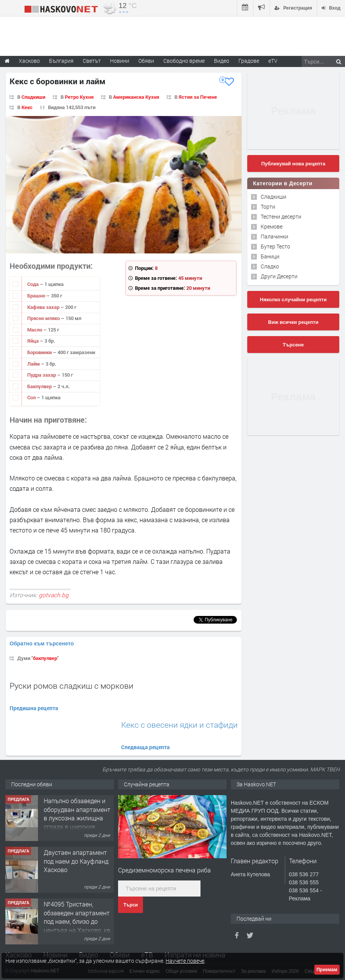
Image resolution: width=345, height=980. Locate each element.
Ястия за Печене (198, 97)
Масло (35, 330)
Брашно (37, 296)
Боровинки (40, 352)
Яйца (34, 341)
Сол (32, 397)
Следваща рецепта (145, 747)
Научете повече (185, 961)
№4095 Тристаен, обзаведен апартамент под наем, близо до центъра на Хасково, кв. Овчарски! (78, 921)
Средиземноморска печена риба (164, 870)
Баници (270, 256)
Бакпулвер (40, 386)
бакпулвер (45, 658)
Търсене (293, 345)
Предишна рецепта (34, 708)
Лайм (34, 364)
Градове (249, 61)
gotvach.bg (54, 595)
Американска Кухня (136, 97)
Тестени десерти (281, 216)
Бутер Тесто (275, 246)
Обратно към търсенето (42, 644)
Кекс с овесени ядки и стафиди (179, 725)
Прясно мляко (44, 318)
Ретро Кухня (79, 97)
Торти (268, 207)
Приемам (327, 970)
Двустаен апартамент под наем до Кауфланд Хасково (76, 861)
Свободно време (184, 61)
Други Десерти (279, 276)
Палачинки (274, 236)
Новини (120, 61)
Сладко (270, 266)
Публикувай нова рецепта (293, 164)
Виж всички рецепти (293, 322)
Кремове (272, 226)
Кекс (27, 107)
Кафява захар (44, 307)
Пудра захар (42, 375)
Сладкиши (33, 97)
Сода (34, 284)
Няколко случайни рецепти (293, 300)
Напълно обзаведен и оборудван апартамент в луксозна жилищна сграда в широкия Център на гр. (77, 818)
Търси (131, 905)
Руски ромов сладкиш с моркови (71, 686)
